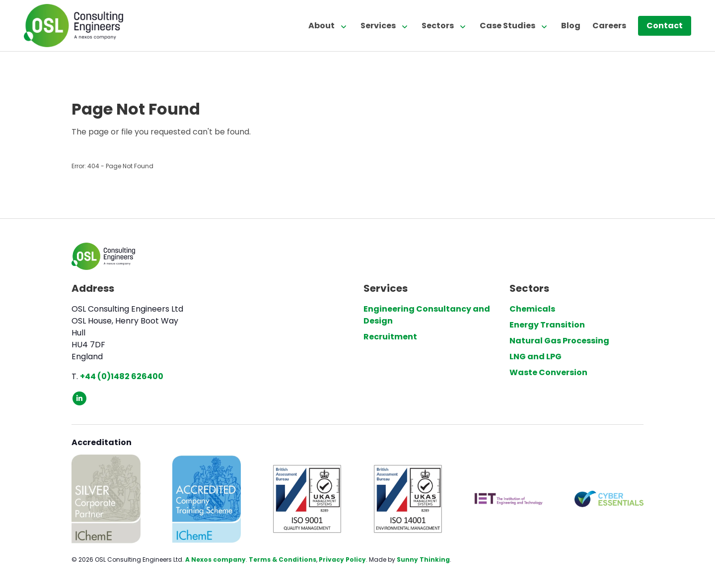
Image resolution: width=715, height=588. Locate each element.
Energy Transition (547, 325)
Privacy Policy (342, 559)
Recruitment (390, 337)
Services (378, 26)
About (322, 26)
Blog (571, 26)
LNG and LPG (536, 357)
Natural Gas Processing (559, 341)
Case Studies (507, 26)
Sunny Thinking (423, 559)
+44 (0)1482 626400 (122, 376)
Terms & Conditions (283, 559)
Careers (609, 26)
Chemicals (532, 309)
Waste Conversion (548, 372)
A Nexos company (215, 559)
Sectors (438, 26)
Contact (665, 26)
